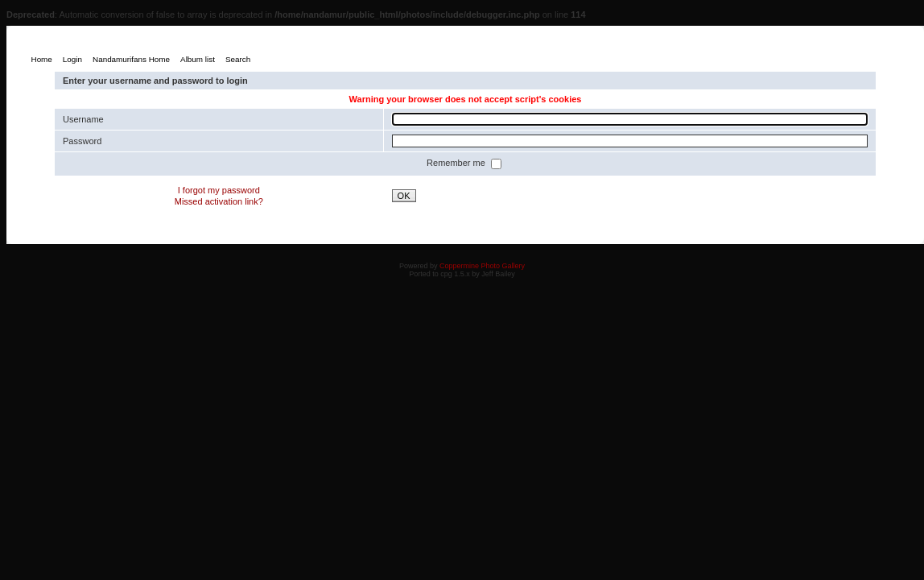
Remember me (457, 163)
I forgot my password (219, 190)
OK (404, 196)
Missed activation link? (219, 201)
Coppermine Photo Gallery (482, 266)
